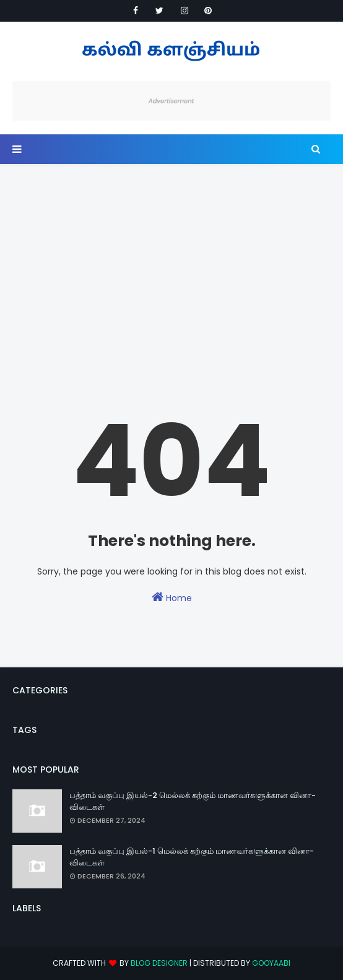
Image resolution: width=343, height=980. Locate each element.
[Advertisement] (171, 257)
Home (172, 597)
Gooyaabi (271, 963)
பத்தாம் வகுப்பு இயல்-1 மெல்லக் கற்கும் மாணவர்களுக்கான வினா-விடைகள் (192, 857)
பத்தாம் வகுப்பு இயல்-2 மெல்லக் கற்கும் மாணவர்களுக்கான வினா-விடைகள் (193, 801)
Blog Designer (159, 963)
